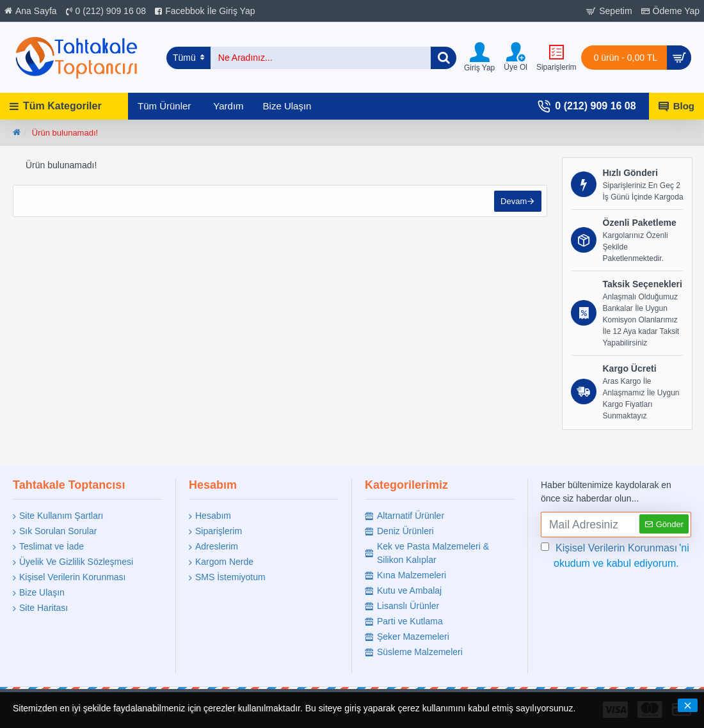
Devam (512, 202)
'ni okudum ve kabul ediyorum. (615, 555)
